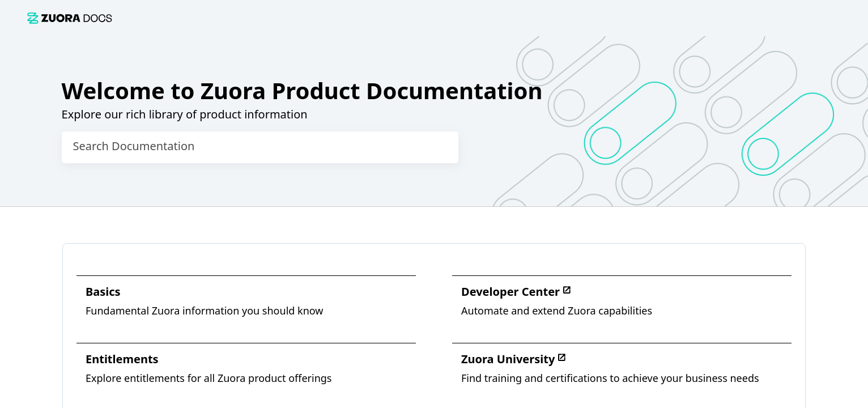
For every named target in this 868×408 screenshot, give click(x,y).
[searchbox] (438, 147)
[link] (70, 18)
